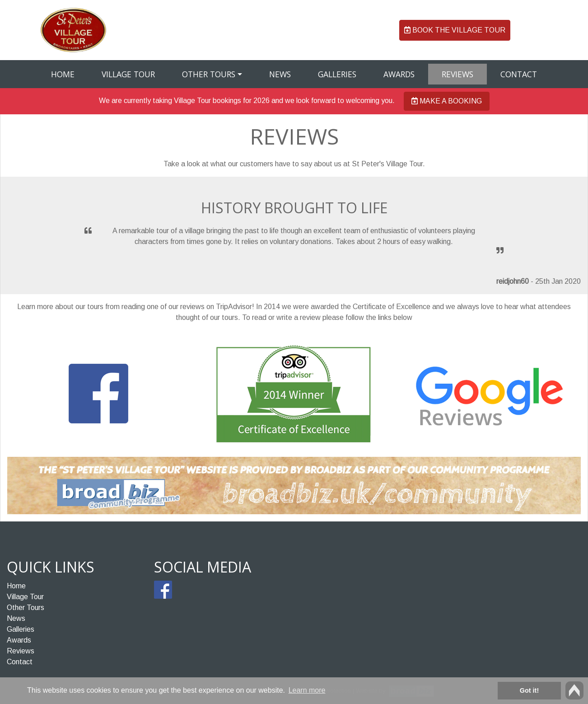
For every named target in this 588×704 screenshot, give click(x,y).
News (280, 74)
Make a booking (447, 101)
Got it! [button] (529, 690)
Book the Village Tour (455, 30)
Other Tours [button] (209, 74)
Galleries (337, 74)
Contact (519, 74)
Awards (399, 74)
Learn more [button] (307, 690)
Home (63, 74)
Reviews (457, 74)
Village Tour (128, 74)
